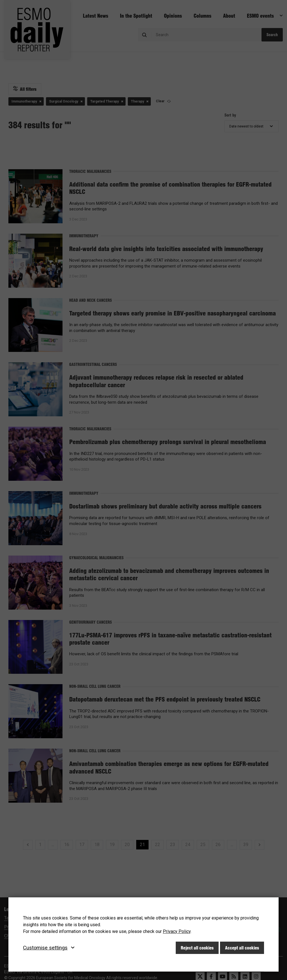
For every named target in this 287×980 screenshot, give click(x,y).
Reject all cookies (197, 948)
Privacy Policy (177, 931)
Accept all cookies (242, 948)
